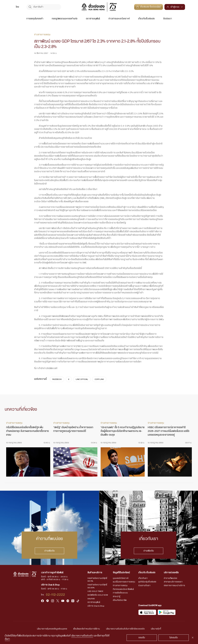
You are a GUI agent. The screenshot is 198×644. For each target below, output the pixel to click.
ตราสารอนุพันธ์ (93, 19)
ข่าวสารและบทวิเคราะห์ (119, 19)
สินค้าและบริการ (95, 573)
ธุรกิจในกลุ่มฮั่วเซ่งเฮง (147, 582)
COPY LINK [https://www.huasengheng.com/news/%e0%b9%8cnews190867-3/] (99, 379)
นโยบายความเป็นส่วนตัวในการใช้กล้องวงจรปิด (125, 629)
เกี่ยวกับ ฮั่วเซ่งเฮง (147, 573)
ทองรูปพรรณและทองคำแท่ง (65, 19)
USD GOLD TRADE (95, 591)
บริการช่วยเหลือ (171, 573)
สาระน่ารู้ (117, 596)
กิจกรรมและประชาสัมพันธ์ (123, 589)
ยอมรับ (142, 638)
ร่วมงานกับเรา (144, 586)
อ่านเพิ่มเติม (50, 551)
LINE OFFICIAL (82, 379)
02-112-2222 (56, 595)
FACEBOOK (57, 379)
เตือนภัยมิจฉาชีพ (120, 600)
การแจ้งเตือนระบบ (120, 593)
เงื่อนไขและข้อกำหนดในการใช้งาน (87, 629)
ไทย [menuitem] (17, 7)
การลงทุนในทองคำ (35, 19)
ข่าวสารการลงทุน (120, 586)
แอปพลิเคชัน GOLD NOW (98, 595)
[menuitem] (17, 7)
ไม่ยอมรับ (174, 638)
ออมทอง (91, 599)
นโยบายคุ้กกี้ (156, 629)
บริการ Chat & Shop (96, 606)
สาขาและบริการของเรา (173, 582)
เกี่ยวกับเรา (143, 578)
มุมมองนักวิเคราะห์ (121, 578)
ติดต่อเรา (168, 19)
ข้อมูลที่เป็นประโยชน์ (121, 573)
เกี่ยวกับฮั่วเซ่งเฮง (146, 19)
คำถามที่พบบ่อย (170, 578)
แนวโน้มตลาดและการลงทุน (124, 582)
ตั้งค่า (7, 639)
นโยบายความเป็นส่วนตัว (82, 636)
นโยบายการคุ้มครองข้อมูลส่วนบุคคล (52, 629)
